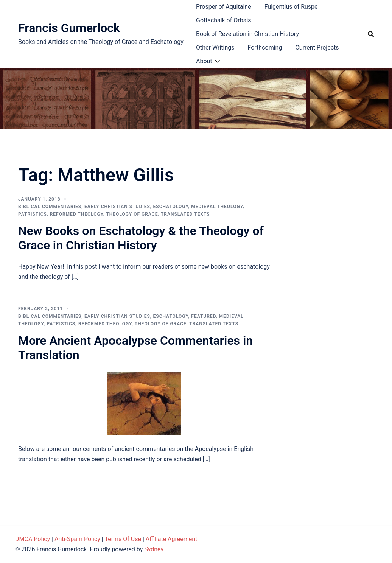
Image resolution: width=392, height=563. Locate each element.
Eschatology (171, 207)
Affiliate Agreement (172, 539)
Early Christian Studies (117, 207)
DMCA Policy (33, 539)
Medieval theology (217, 207)
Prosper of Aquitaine (224, 7)
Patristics (33, 214)
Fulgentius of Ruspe (291, 7)
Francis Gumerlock (69, 28)
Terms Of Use (123, 539)
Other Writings (215, 47)
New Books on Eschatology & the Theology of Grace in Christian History (141, 238)
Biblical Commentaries (50, 207)
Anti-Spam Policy (77, 539)
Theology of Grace (132, 214)
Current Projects (317, 47)
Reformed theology (77, 214)
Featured (203, 316)
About (204, 61)
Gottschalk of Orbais (224, 20)
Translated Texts (185, 214)
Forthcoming (265, 47)
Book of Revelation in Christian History (247, 34)
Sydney (154, 549)
